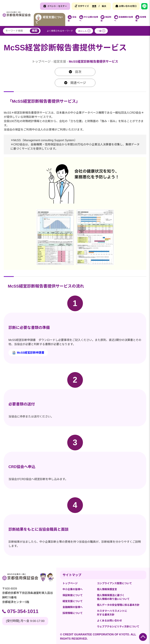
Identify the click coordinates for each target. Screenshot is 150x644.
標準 (94, 6)
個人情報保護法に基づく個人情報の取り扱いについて (113, 597)
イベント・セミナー (57, 6)
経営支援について (73, 601)
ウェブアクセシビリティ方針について (118, 627)
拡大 (104, 6)
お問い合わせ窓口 (128, 6)
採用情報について (73, 613)
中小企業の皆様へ (73, 589)
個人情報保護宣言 (107, 589)
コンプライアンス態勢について (114, 583)
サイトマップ (72, 575)
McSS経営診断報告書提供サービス (93, 62)
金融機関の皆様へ (73, 607)
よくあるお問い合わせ (109, 621)
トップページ (41, 62)
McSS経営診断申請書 (31, 353)
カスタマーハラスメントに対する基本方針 (112, 613)
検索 (35, 31)
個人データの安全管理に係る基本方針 (118, 605)
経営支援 (60, 62)
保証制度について (73, 595)
